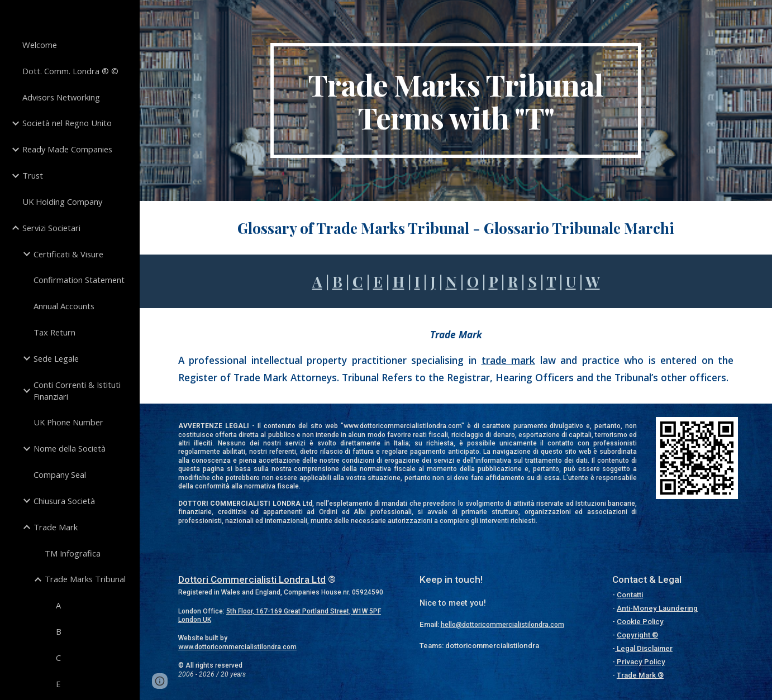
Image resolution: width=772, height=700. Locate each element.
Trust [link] (33, 175)
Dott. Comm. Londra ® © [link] (70, 71)
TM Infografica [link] (73, 553)
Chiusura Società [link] (64, 501)
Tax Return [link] (54, 332)
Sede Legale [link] (56, 358)
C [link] (58, 658)
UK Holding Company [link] (62, 202)
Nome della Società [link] (70, 448)
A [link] (58, 605)
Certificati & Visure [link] (68, 254)
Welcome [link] (40, 45)
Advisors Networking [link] (61, 97)
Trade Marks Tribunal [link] (85, 579)
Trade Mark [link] (56, 527)
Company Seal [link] (60, 474)
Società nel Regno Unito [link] (67, 123)
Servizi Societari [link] (51, 228)
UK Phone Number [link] (68, 422)
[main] (456, 100)
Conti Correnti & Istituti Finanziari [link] (77, 390)
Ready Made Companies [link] (67, 149)
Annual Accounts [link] (64, 306)
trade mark (509, 360)
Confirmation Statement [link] (79, 280)
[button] (160, 681)
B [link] (59, 631)
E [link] (58, 684)
